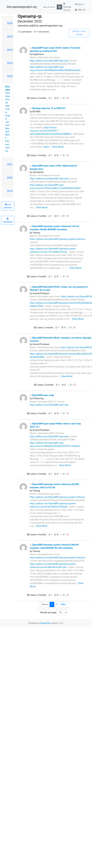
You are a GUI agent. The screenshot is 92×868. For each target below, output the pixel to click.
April (7, 132)
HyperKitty (45, 623)
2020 (10, 178)
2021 (10, 164)
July (7, 122)
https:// (47, 147)
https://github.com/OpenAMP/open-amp (49, 61)
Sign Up (80, 10)
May (7, 128)
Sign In (79, 4)
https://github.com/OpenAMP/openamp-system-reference (58, 239)
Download (8, 220)
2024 (10, 50)
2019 (10, 191)
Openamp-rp (30, 16)
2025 (10, 37)
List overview (8, 206)
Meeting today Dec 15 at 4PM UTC (48, 108)
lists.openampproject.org (22, 7)
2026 (10, 23)
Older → (64, 604)
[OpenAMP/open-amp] (42, 395)
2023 (10, 63)
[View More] (58, 147)
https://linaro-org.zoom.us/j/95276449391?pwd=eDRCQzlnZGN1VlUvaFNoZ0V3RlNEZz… (51, 131)
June (8, 125)
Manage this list (67, 7)
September (7, 109)
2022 (10, 76)
